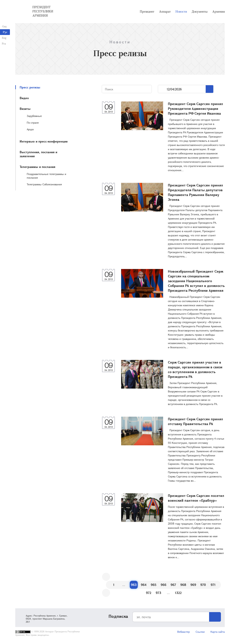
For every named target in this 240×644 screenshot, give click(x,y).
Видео (24, 98)
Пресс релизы (30, 87)
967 (173, 585)
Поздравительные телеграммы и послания (46, 176)
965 (154, 585)
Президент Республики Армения (43, 11)
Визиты (25, 109)
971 (213, 585)
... (162, 89)
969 (193, 585)
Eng (4, 38)
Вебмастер (184, 632)
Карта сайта (218, 632)
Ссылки (200, 632)
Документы (200, 11)
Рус (5, 32)
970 (203, 585)
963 (134, 585)
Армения (219, 11)
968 (183, 585)
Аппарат (165, 11)
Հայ (4, 26)
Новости (181, 11)
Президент (147, 11)
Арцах (30, 129)
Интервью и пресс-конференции (44, 141)
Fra (4, 43)
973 (158, 593)
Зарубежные (34, 116)
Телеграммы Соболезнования (44, 184)
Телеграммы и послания (37, 167)
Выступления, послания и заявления (38, 154)
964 (144, 585)
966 (163, 585)
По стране (33, 123)
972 (149, 593)
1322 (178, 593)
